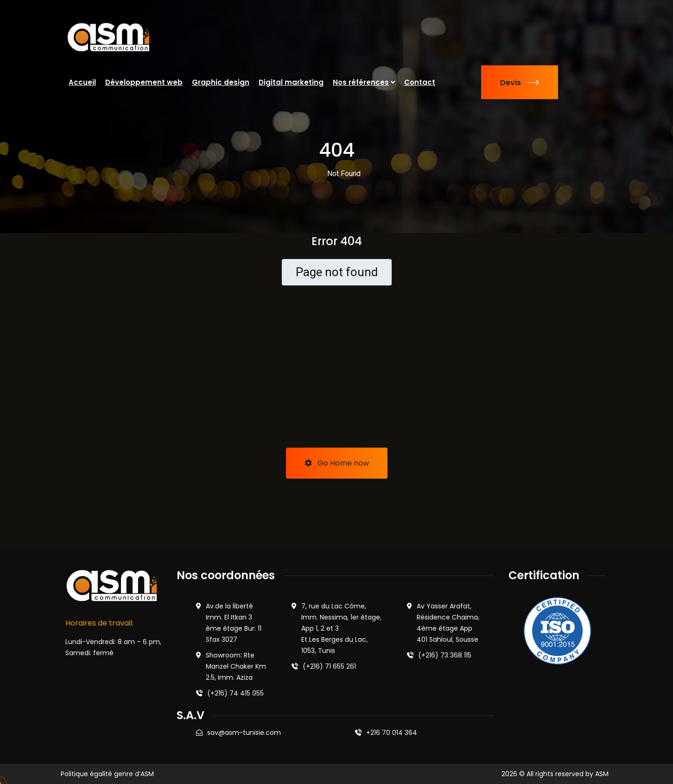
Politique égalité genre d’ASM (107, 774)
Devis (520, 83)
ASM (602, 774)
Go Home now (337, 463)
